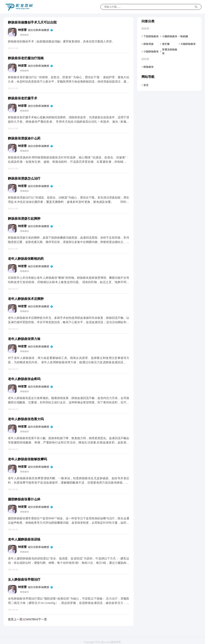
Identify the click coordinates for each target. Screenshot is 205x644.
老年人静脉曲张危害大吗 (26, 419)
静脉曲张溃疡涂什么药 (24, 138)
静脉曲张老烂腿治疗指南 (26, 58)
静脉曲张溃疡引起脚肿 (24, 219)
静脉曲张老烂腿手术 (23, 98)
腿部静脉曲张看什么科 (24, 499)
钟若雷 (22, 30)
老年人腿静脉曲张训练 (24, 539)
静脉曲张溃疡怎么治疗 (24, 178)
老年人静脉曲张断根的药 (26, 259)
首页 (11, 619)
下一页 (43, 619)
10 (37, 619)
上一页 (18, 619)
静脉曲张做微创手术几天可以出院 (32, 22)
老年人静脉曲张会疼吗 (24, 379)
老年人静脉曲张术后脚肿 (26, 299)
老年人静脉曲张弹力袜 (24, 339)
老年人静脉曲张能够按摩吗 (27, 459)
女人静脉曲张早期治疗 (24, 580)
